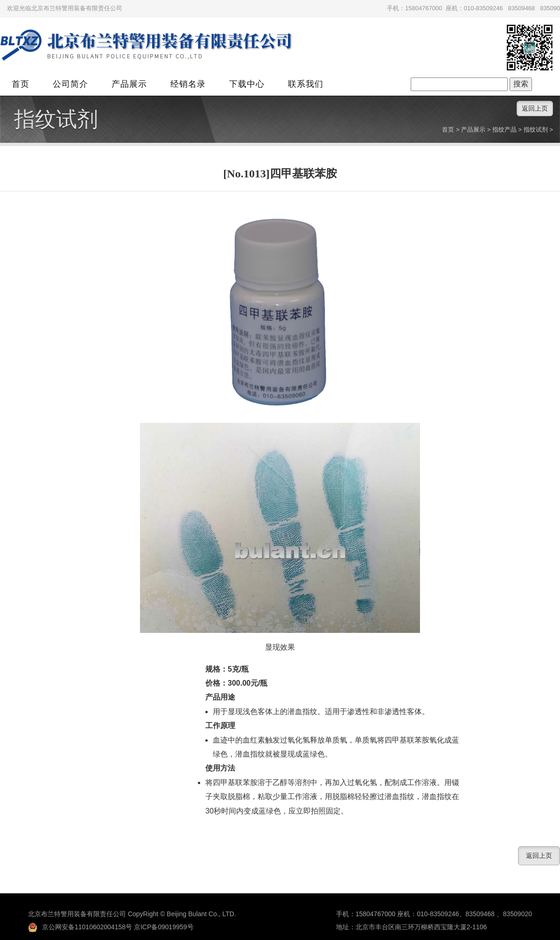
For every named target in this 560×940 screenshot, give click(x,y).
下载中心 (247, 84)
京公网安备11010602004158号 (80, 927)
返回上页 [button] (535, 108)
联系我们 (306, 84)
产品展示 (129, 84)
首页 (21, 84)
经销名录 (188, 84)
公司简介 (70, 84)
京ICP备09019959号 (164, 927)
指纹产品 (504, 130)
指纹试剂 (56, 119)
